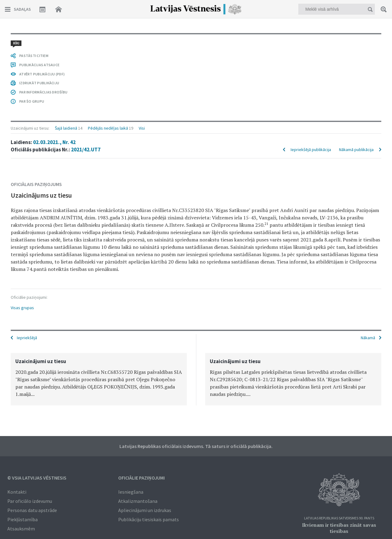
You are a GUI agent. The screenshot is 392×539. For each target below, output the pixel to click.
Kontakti (17, 492)
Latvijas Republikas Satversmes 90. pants (339, 518)
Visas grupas (22, 308)
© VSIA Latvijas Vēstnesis (37, 478)
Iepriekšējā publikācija (311, 150)
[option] (99, 379)
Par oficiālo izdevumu (30, 501)
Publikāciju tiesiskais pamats (149, 519)
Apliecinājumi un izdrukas (145, 510)
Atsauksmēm (21, 529)
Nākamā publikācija (356, 150)
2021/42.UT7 (86, 150)
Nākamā (368, 338)
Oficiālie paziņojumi (141, 478)
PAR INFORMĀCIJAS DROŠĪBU (43, 92)
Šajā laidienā (66, 128)
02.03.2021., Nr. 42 (54, 142)
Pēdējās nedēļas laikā (108, 128)
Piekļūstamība (23, 519)
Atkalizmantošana (138, 501)
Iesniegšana (131, 492)
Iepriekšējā (27, 338)
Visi (142, 128)
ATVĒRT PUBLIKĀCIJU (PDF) (42, 74)
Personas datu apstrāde (32, 510)
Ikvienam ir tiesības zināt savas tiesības (339, 528)
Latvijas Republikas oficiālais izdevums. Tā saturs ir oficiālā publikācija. (196, 446)
